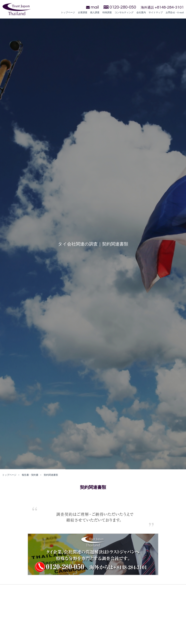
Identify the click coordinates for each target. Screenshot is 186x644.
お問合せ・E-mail (175, 12)
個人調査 (95, 12)
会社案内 (141, 12)
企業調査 (83, 12)
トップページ (68, 12)
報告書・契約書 (30, 475)
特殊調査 (107, 12)
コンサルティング (124, 12)
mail (92, 7)
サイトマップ (156, 12)
